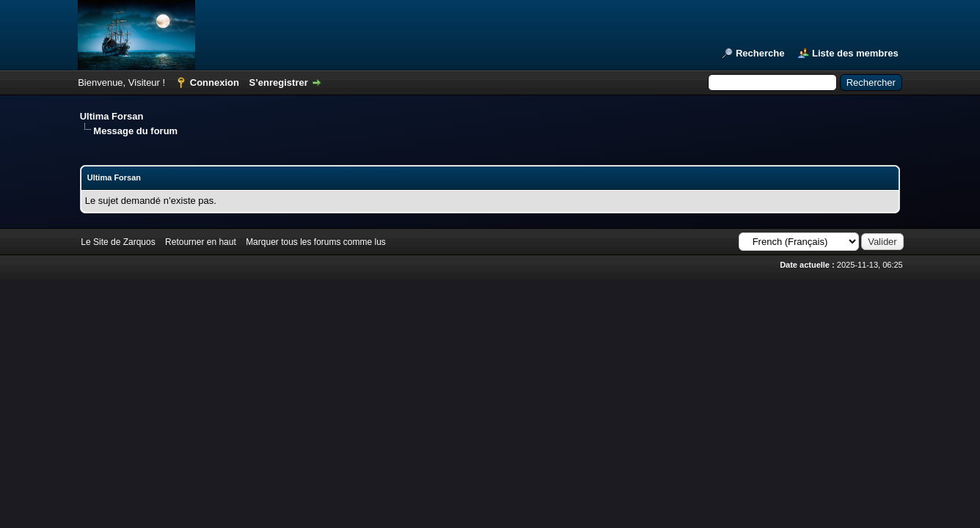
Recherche (760, 53)
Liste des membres (855, 53)
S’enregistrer (279, 82)
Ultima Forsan (112, 116)
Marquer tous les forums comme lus (316, 242)
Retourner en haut (201, 242)
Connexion (215, 82)
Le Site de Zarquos (118, 242)
